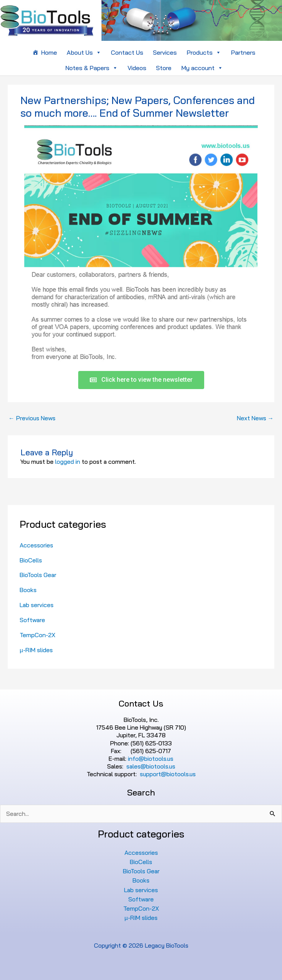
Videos (137, 68)
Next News (255, 418)
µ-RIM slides (36, 650)
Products (204, 52)
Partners (243, 52)
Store (164, 68)
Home (49, 52)
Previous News (32, 418)
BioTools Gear (38, 575)
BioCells (31, 560)
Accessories (36, 545)
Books (28, 590)
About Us (84, 52)
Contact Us (127, 52)
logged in (68, 461)
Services (165, 52)
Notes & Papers (91, 68)
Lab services (37, 605)
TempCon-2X (38, 635)
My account (202, 68)
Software (32, 620)
